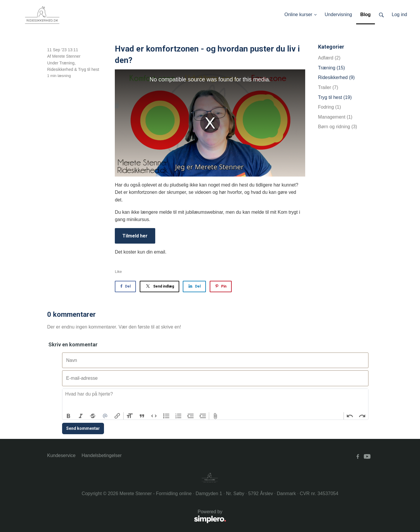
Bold (69, 416)
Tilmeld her (135, 236)
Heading (130, 416)
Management (335, 117)
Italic (81, 416)
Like (118, 272)
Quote (142, 416)
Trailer (328, 87)
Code (154, 416)
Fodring (329, 107)
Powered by (137, 517)
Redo (362, 416)
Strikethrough (93, 416)
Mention (105, 416)
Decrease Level (191, 416)
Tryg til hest (89, 69)
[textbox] (215, 401)
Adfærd (329, 58)
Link (117, 416)
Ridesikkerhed (60, 69)
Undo (350, 416)
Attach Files (215, 416)
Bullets (166, 416)
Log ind (400, 14)
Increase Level (203, 416)
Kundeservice (61, 455)
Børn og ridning (338, 127)
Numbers (178, 416)
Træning (67, 63)
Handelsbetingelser (101, 455)
